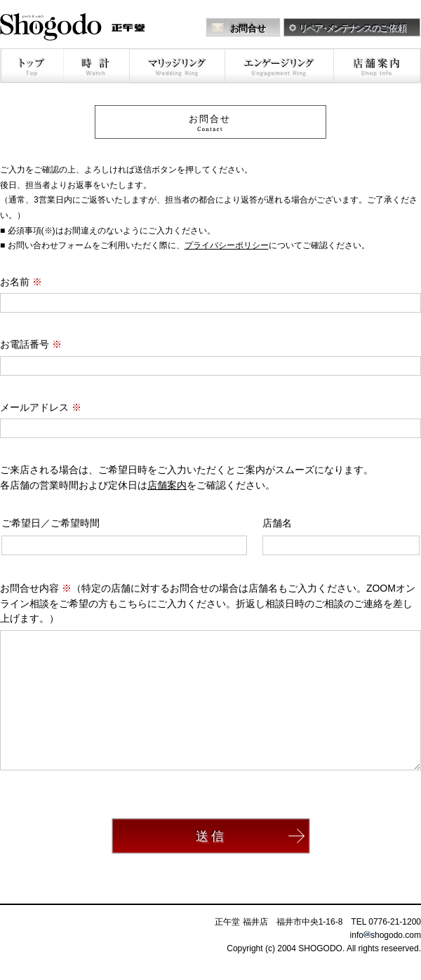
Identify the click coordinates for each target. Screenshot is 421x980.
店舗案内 (167, 485)
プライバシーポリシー (227, 245)
